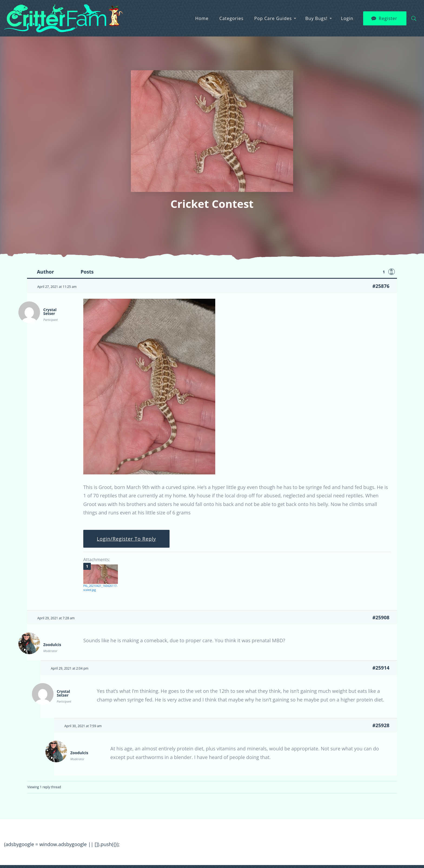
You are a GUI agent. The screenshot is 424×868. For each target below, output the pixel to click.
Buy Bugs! (316, 18)
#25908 (381, 617)
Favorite (392, 272)
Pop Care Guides (273, 18)
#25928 (381, 725)
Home (202, 18)
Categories (231, 18)
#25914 (381, 668)
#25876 (381, 286)
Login (347, 18)
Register (388, 18)
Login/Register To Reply (126, 539)
